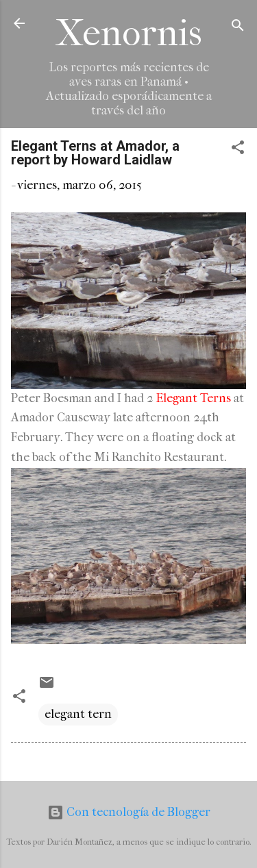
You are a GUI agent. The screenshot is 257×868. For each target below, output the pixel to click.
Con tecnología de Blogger (129, 812)
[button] (238, 150)
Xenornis (129, 33)
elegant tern (78, 714)
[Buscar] (238, 28)
